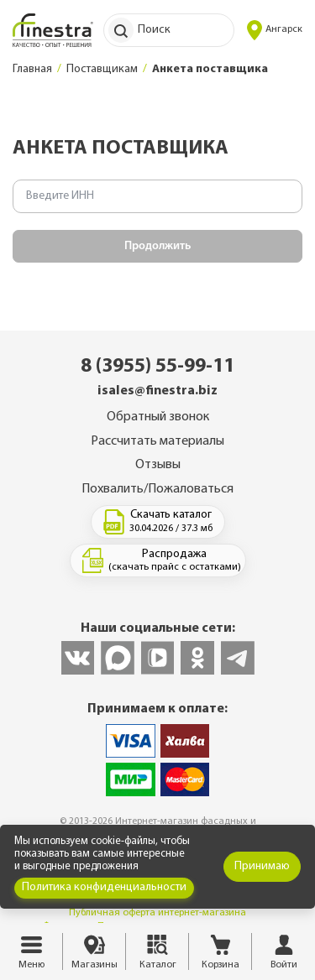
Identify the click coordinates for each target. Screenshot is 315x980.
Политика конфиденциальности (104, 887)
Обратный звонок (158, 417)
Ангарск (275, 30)
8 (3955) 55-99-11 (157, 367)
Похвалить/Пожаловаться (157, 489)
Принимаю (262, 866)
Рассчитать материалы (157, 441)
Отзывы (158, 465)
